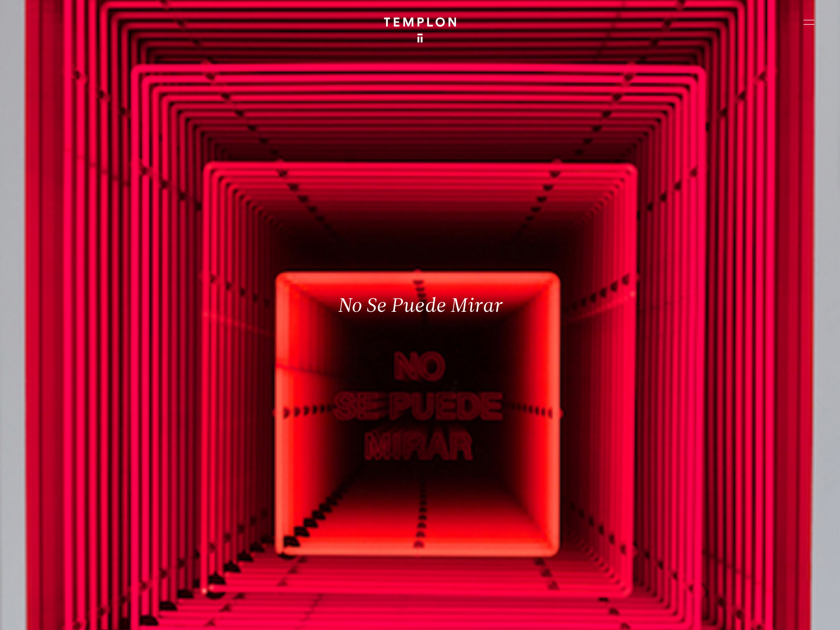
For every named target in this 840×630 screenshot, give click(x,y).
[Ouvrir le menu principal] (809, 22)
